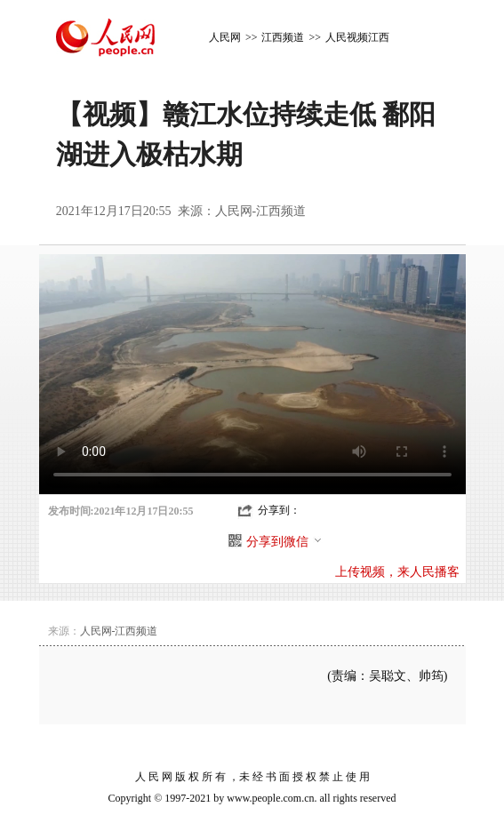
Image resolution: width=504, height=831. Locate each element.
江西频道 (283, 37)
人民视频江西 (357, 37)
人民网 (225, 37)
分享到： (279, 510)
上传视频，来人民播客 (397, 572)
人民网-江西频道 (261, 211)
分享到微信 (284, 542)
